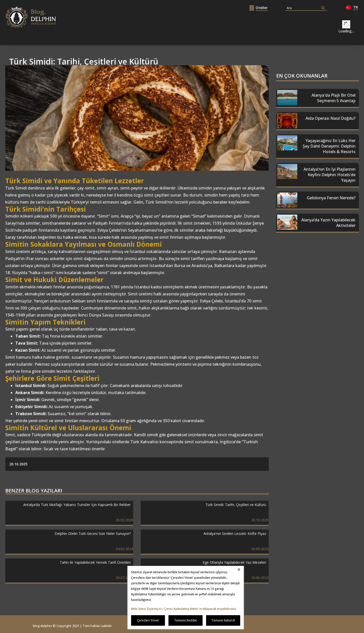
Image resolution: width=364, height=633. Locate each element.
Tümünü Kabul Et (223, 620)
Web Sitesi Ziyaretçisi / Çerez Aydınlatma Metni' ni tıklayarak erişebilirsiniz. (184, 609)
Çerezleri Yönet (148, 620)
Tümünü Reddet (186, 620)
